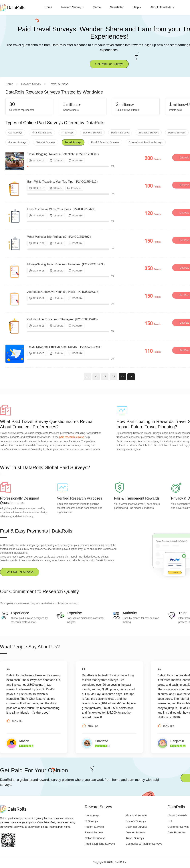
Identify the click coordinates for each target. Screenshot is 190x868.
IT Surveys (68, 133)
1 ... (87, 376)
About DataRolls (161, 7)
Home (48, 7)
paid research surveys (72, 437)
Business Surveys (149, 133)
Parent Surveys (177, 133)
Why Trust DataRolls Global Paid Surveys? (45, 467)
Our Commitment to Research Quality (39, 591)
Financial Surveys (42, 133)
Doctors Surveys (92, 133)
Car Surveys (15, 133)
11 (105, 376)
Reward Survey (71, 7)
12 (114, 376)
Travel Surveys (73, 142)
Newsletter (117, 7)
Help (136, 7)
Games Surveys (17, 142)
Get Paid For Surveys (109, 64)
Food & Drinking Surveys (105, 142)
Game (97, 7)
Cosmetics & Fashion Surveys (146, 142)
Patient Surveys (120, 133)
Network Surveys (46, 142)
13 (122, 376)
